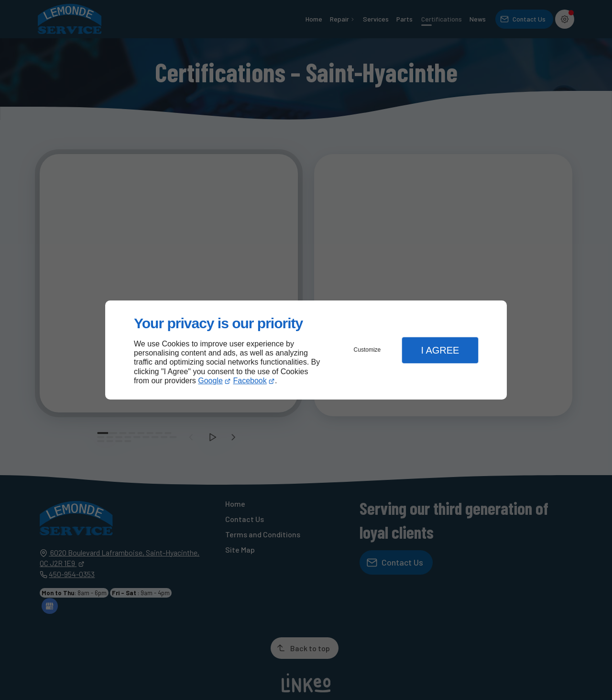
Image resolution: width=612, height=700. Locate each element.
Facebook (250, 381)
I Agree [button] (440, 350)
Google (210, 381)
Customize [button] (367, 350)
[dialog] (306, 350)
